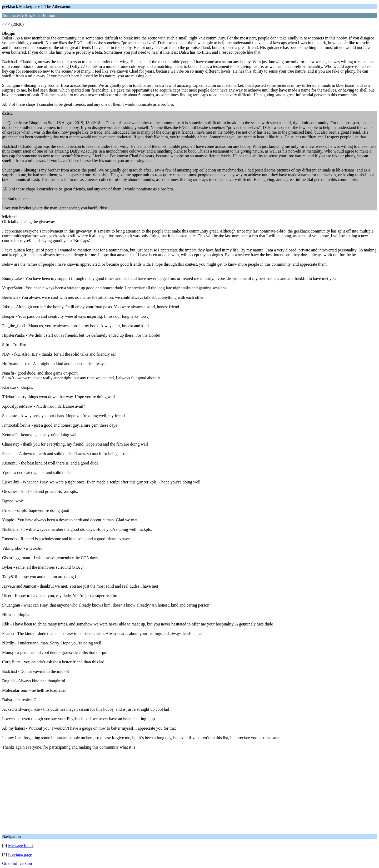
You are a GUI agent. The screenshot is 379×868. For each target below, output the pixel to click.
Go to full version (17, 863)
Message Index (21, 846)
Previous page (20, 854)
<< (4, 24)
